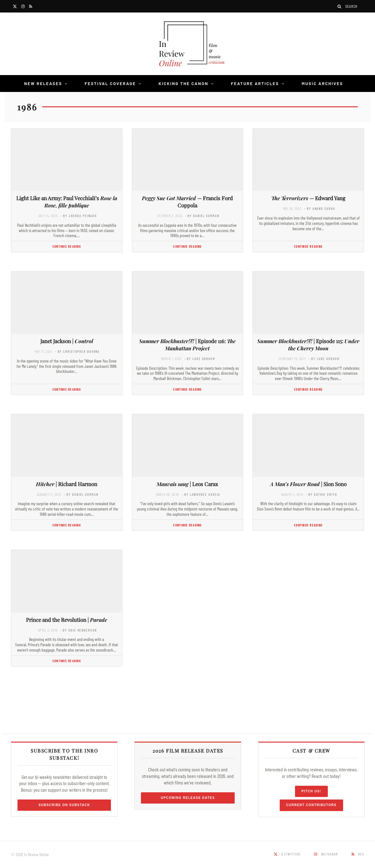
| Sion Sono (308, 484)
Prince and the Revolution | (67, 620)
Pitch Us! (311, 791)
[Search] (340, 6)
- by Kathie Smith (322, 494)
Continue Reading (67, 246)
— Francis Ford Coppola (187, 202)
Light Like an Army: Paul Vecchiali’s (67, 202)
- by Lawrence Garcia (201, 494)
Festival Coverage (110, 83)
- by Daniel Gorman (202, 216)
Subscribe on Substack (64, 805)
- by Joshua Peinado (79, 216)
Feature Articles (255, 83)
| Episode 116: (187, 345)
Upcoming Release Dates (188, 798)
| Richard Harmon (67, 484)
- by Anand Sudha (320, 208)
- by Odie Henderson (79, 630)
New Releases (43, 83)
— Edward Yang (308, 198)
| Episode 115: (308, 345)
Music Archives (322, 83)
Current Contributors (311, 805)
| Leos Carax (187, 484)
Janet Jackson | (67, 341)
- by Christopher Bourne (77, 351)
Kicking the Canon (183, 83)
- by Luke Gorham (200, 359)
